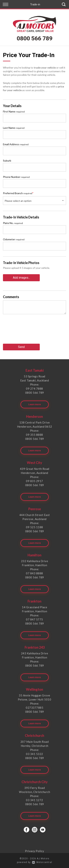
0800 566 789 (35, 38)
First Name (14, 111)
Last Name (14, 128)
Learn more (35, 404)
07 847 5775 (34, 619)
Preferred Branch (18, 193)
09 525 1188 (34, 527)
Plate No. (13, 223)
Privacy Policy (34, 851)
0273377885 (34, 708)
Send (21, 347)
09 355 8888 (34, 435)
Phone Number (16, 177)
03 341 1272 (34, 800)
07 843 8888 (34, 573)
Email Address (16, 144)
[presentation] (31, 330)
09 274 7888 (34, 389)
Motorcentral (42, 862)
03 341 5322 (34, 754)
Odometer (14, 239)
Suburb (7, 161)
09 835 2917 (34, 481)
